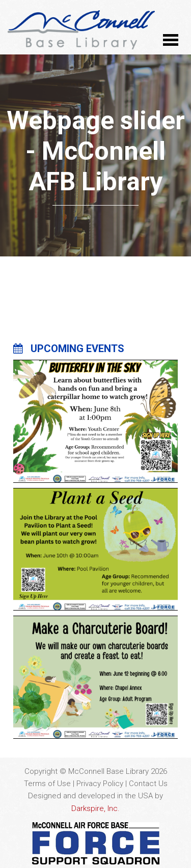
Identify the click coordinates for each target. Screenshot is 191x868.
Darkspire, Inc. (95, 808)
